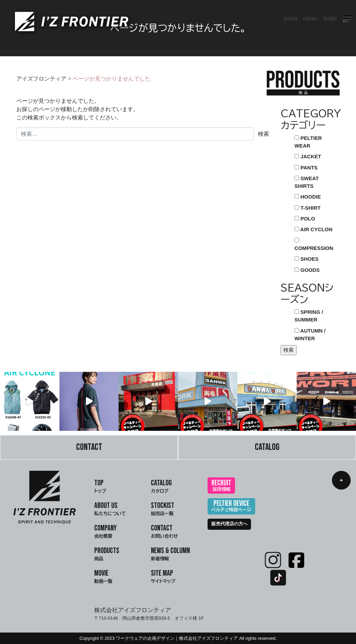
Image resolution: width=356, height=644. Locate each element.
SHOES (306, 259)
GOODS (307, 270)
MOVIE (103, 577)
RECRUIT (331, 19)
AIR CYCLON (313, 229)
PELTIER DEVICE (231, 507)
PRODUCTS (107, 555)
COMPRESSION (314, 244)
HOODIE (308, 197)
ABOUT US (110, 510)
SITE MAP (163, 577)
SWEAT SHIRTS (307, 182)
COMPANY (106, 532)
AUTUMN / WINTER (310, 335)
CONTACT (311, 19)
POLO (305, 219)
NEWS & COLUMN (170, 555)
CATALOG (291, 19)
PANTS (306, 168)
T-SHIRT (308, 208)
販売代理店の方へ (229, 524)
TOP (100, 487)
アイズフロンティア (41, 79)
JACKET (308, 157)
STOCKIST (163, 510)
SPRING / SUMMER (309, 316)
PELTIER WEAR (308, 142)
